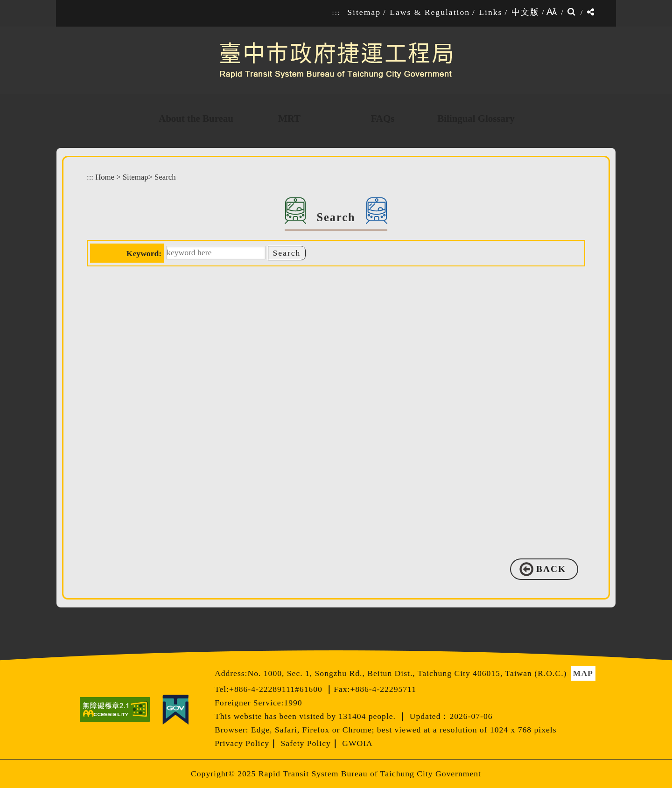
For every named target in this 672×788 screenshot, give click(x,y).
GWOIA (357, 743)
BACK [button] (551, 569)
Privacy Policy (242, 743)
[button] (343, 641)
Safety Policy (305, 743)
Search (165, 177)
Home (105, 177)
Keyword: (144, 253)
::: (336, 13)
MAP (583, 673)
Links (490, 12)
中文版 (525, 12)
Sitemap (364, 12)
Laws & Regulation (430, 12)
